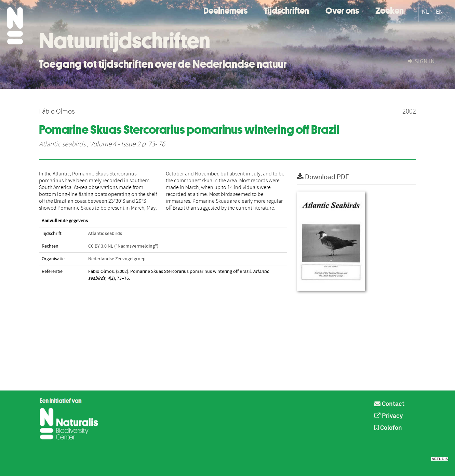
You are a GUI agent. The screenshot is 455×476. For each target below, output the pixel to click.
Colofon (388, 428)
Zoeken (390, 10)
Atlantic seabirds (62, 144)
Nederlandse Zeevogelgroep (117, 259)
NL (425, 12)
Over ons (342, 10)
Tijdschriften (286, 10)
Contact (389, 404)
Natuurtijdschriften (125, 41)
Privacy (389, 416)
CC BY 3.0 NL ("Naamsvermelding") (123, 246)
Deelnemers (225, 10)
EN (439, 12)
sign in (421, 61)
